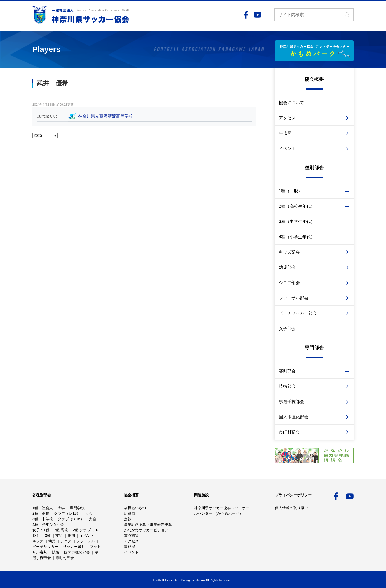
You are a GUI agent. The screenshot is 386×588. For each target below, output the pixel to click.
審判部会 (287, 371)
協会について (291, 103)
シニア (66, 541)
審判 (71, 536)
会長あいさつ (135, 508)
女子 (36, 530)
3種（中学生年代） (297, 222)
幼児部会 (287, 267)
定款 (128, 519)
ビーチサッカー (45, 547)
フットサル (85, 541)
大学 (61, 508)
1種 (35, 508)
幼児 (52, 541)
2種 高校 (61, 530)
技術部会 (287, 386)
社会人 (47, 508)
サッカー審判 (74, 547)
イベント (287, 149)
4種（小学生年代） (297, 237)
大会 (89, 513)
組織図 (130, 513)
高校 (46, 513)
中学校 (47, 519)
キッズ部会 (289, 252)
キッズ (38, 541)
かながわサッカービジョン (146, 530)
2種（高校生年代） (297, 206)
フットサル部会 (294, 298)
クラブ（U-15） (71, 519)
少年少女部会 (53, 524)
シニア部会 (289, 283)
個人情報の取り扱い (291, 508)
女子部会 (287, 329)
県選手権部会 (291, 402)
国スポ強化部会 (294, 417)
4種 (35, 524)
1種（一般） (291, 191)
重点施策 (131, 536)
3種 (35, 519)
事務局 (285, 133)
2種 (35, 513)
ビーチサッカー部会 (298, 313)
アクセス (287, 118)
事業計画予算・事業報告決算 (148, 524)
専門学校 (77, 508)
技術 (59, 536)
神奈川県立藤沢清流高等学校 (106, 116)
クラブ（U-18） (67, 513)
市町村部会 (289, 432)
